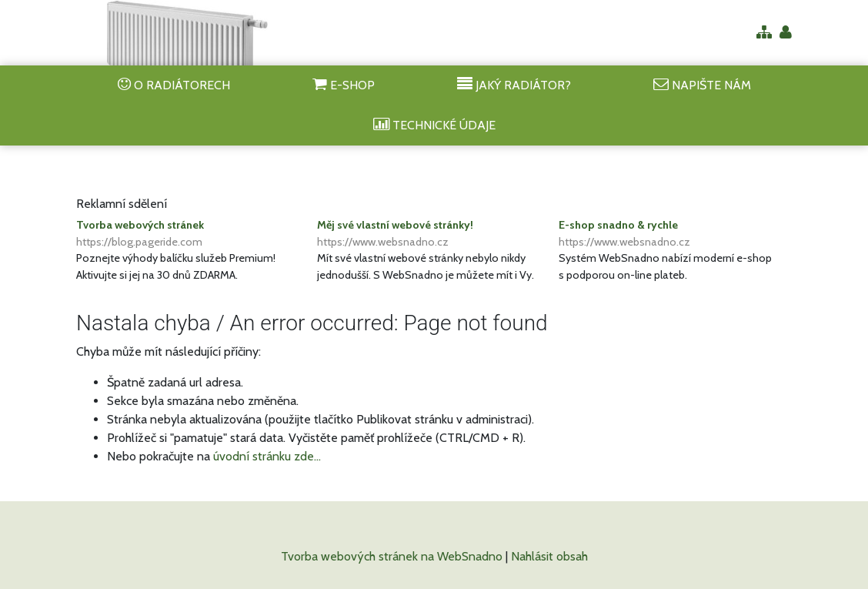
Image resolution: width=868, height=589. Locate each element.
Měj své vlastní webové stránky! (434, 234)
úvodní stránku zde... (267, 456)
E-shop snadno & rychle (675, 234)
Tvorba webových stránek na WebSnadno (392, 556)
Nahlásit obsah (549, 556)
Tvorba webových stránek (193, 234)
